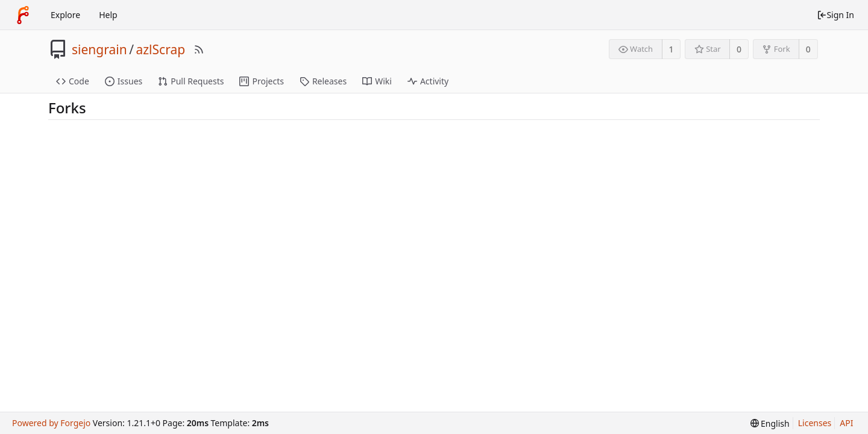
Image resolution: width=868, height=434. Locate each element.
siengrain (99, 49)
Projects (261, 81)
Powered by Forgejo (51, 423)
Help (108, 15)
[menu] (770, 423)
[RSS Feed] (199, 49)
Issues (124, 81)
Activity (428, 81)
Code (73, 81)
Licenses (815, 423)
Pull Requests (191, 81)
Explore (65, 15)
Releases (323, 81)
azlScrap (160, 49)
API (846, 423)
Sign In (835, 15)
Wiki (377, 81)
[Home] (23, 15)
